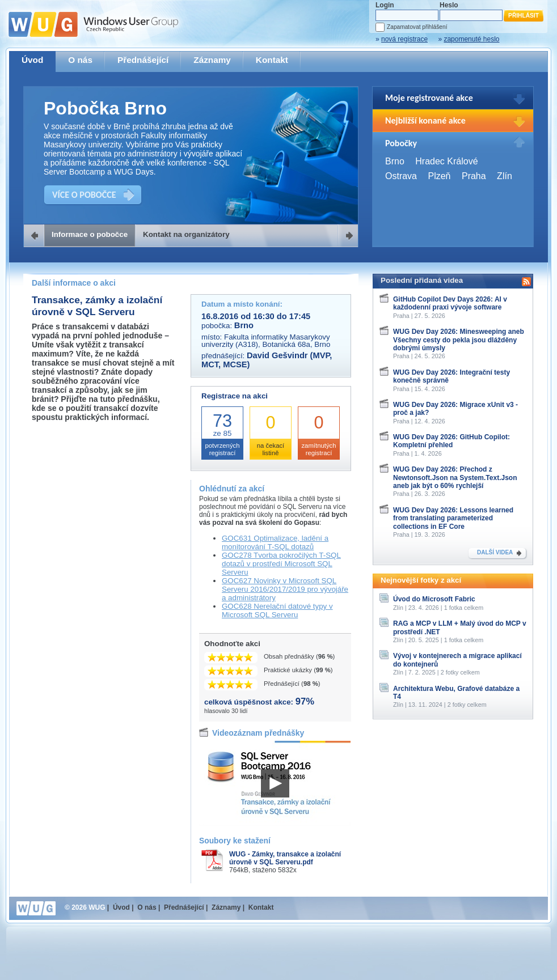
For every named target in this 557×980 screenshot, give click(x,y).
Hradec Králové (446, 161)
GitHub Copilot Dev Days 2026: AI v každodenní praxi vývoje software (450, 303)
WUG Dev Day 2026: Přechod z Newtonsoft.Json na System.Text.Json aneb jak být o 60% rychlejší (455, 478)
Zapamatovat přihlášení (417, 27)
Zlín (505, 176)
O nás (80, 60)
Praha (474, 176)
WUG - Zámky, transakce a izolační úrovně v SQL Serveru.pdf (285, 858)
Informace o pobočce (90, 234)
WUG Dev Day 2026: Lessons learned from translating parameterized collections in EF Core (453, 518)
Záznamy (212, 60)
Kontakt (272, 60)
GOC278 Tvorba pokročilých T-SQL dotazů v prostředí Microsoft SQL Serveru (281, 564)
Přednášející (143, 60)
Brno (395, 161)
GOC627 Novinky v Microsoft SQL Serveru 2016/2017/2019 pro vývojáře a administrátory (285, 589)
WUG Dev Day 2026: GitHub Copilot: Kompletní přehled (451, 441)
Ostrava (401, 176)
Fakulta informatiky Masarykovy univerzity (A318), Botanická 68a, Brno (266, 341)
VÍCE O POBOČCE (84, 195)
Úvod (32, 60)
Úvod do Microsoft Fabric (434, 599)
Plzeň (439, 176)
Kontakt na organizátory (186, 234)
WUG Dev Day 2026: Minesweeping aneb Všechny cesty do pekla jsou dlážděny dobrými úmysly (459, 340)
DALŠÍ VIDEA (495, 552)
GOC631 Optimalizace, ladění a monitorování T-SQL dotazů (275, 542)
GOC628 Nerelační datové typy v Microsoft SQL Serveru (277, 610)
